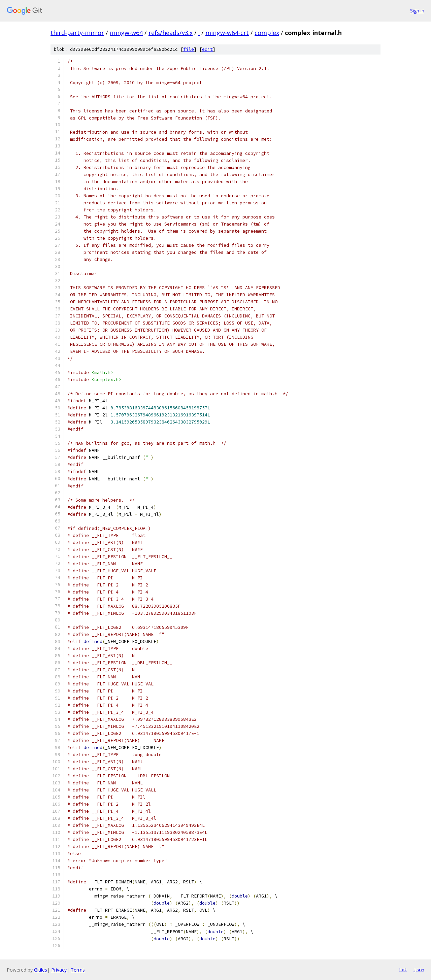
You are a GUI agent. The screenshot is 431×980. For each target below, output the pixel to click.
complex (267, 33)
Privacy (59, 970)
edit (207, 49)
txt (403, 970)
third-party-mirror (77, 33)
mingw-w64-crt (227, 33)
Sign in (417, 11)
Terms (78, 970)
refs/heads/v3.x (171, 33)
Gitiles (41, 970)
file (189, 49)
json (419, 970)
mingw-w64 (126, 33)
